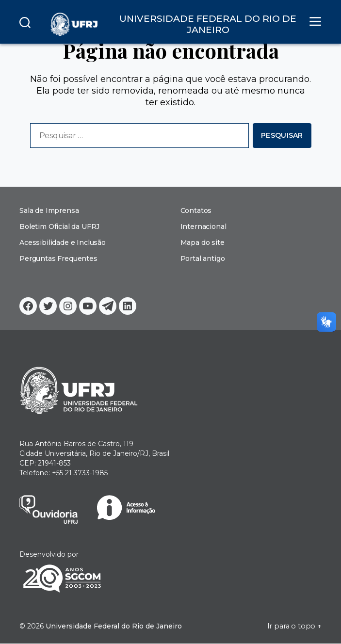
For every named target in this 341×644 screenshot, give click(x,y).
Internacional (203, 226)
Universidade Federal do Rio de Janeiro (111, 627)
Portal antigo (203, 258)
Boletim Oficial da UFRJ (59, 226)
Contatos (196, 210)
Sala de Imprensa (49, 210)
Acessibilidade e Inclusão (63, 242)
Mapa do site (203, 242)
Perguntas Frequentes (58, 258)
